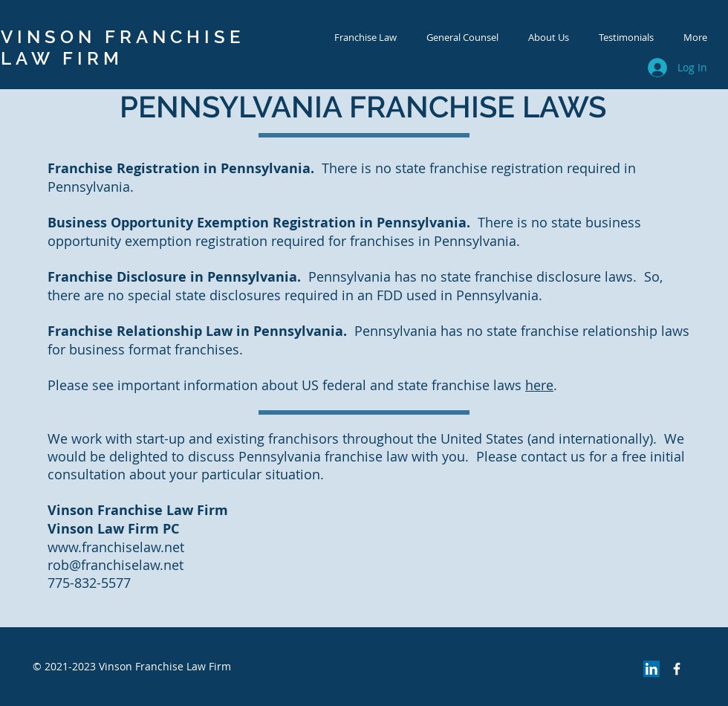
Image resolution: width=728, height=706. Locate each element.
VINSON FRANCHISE (123, 37)
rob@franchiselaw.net (116, 565)
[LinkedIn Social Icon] (651, 669)
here (539, 385)
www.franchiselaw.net (116, 547)
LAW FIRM (62, 58)
